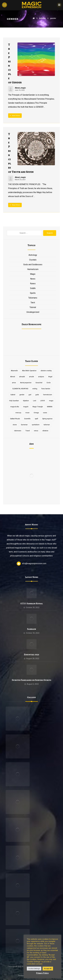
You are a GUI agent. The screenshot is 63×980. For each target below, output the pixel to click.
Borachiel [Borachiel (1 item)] (39, 383)
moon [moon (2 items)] (27, 413)
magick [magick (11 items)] (26, 407)
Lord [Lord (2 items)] (35, 401)
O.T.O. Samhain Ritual (32, 603)
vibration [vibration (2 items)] (45, 431)
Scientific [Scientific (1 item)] (27, 419)
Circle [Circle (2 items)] (49, 383)
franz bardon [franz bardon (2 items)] (46, 389)
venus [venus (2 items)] (36, 431)
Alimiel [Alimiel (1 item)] (13, 377)
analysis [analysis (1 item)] (41, 377)
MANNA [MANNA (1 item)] (50, 407)
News (33, 279)
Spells (33, 293)
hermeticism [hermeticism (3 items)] (48, 395)
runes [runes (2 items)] (45, 413)
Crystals (33, 260)
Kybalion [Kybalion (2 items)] (26, 401)
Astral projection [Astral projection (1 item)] (26, 383)
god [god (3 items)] (30, 395)
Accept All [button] (48, 969)
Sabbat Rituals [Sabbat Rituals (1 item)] (15, 419)
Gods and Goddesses (33, 265)
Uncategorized (33, 312)
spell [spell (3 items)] (36, 419)
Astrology (33, 255)
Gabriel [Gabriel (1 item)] (13, 395)
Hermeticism (33, 269)
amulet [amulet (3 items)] (31, 377)
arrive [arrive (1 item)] (14, 383)
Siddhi (33, 288)
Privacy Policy (42, 973)
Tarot (33, 303)
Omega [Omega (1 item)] (36, 413)
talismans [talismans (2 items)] (18, 431)
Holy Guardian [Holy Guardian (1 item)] (14, 401)
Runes (33, 284)
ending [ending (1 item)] (35, 389)
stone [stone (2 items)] (15, 425)
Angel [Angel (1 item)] (50, 377)
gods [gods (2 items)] (37, 395)
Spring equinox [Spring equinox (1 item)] (47, 419)
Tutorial (33, 307)
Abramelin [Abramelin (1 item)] (14, 371)
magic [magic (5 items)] (51, 401)
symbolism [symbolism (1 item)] (36, 425)
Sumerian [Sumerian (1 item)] (24, 425)
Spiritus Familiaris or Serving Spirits (31, 680)
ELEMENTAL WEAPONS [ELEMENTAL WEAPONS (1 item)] (20, 389)
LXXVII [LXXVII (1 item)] (43, 401)
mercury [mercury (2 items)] (18, 413)
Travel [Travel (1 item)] (28, 431)
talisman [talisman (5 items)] (47, 425)
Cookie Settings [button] (34, 969)
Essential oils (31, 655)
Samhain (32, 629)
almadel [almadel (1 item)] (22, 377)
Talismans (33, 298)
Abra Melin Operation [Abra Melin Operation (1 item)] (29, 371)
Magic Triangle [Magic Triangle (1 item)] (38, 407)
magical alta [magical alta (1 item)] (15, 407)
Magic (33, 274)
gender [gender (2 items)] (22, 395)
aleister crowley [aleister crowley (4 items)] (46, 371)
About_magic (20, 88)
